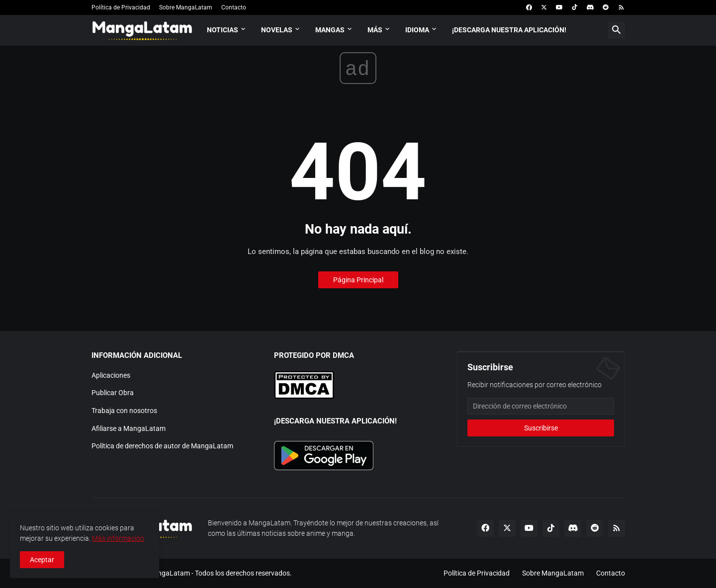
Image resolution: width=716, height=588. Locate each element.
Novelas (277, 30)
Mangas (330, 30)
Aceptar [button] (42, 560)
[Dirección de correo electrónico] (541, 406)
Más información (118, 538)
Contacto (234, 7)
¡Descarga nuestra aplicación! (509, 30)
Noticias (223, 30)
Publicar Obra (113, 393)
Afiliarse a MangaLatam (129, 428)
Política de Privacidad (121, 7)
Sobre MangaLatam (186, 7)
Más (375, 30)
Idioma (417, 30)
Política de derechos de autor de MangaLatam (162, 446)
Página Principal (358, 280)
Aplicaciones (111, 375)
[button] (617, 30)
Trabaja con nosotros (124, 411)
